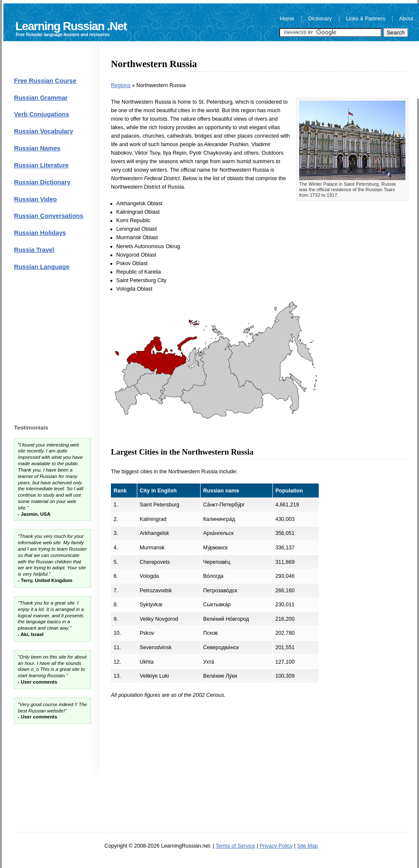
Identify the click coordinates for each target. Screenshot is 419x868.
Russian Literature (41, 165)
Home (287, 19)
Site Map (307, 846)
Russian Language (42, 267)
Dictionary (320, 19)
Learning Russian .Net (71, 26)
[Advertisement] (260, 767)
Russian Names (37, 148)
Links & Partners (365, 19)
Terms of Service (235, 846)
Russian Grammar (41, 98)
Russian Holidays (40, 233)
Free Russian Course (45, 81)
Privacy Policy (276, 846)
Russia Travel (34, 250)
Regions (121, 85)
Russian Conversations (49, 216)
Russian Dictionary (42, 182)
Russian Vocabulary (44, 131)
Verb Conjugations (41, 114)
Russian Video (35, 199)
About (406, 19)
